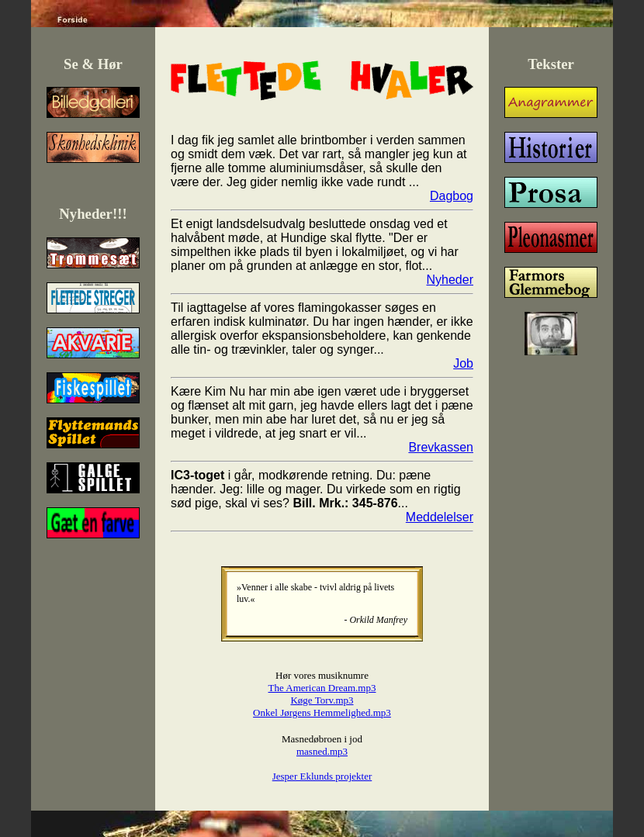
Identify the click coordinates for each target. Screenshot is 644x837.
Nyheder (450, 280)
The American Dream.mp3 (322, 688)
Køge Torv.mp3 (322, 700)
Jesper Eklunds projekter (322, 776)
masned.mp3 (322, 751)
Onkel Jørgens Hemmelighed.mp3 (322, 712)
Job (463, 363)
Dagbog (452, 196)
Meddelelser (440, 517)
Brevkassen (441, 447)
